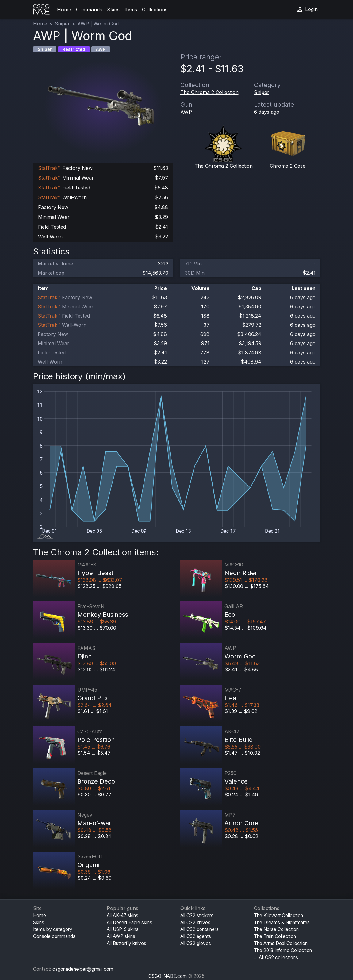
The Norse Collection (276, 929)
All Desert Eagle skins (129, 923)
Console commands (54, 936)
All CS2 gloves (196, 943)
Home (64, 10)
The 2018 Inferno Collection (283, 950)
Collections (155, 10)
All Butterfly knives (127, 943)
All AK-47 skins (123, 915)
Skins (113, 10)
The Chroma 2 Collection (209, 92)
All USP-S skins (123, 929)
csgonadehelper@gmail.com (83, 969)
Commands (89, 10)
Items (131, 10)
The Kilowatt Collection (278, 915)
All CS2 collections (278, 957)
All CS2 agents (196, 936)
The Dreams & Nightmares (282, 923)
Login (307, 10)
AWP (186, 112)
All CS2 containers (200, 929)
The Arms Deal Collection (281, 943)
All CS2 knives (195, 923)
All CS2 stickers (197, 915)
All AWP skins (121, 936)
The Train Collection (275, 936)
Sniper (62, 24)
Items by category (53, 929)
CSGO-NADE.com (168, 976)
